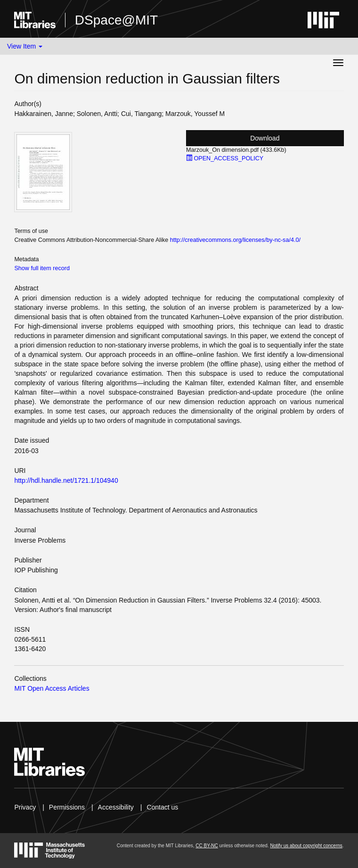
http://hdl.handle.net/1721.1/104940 (66, 480)
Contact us (162, 807)
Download (265, 138)
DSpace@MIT (116, 20)
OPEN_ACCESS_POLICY (225, 158)
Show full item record (42, 268)
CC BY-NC (207, 846)
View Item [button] (25, 46)
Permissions (67, 807)
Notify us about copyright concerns (306, 846)
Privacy (25, 807)
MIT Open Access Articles (52, 688)
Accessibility (116, 807)
